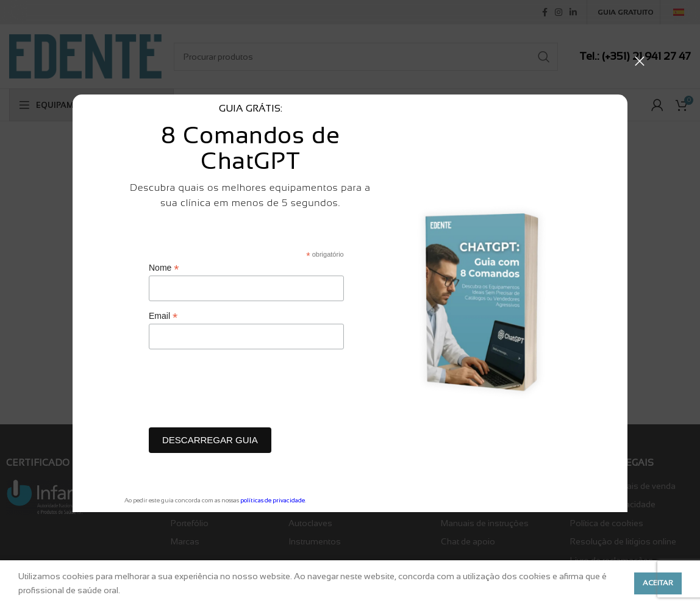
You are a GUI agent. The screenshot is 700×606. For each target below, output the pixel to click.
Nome (164, 268)
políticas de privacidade (273, 500)
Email (163, 316)
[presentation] (241, 391)
